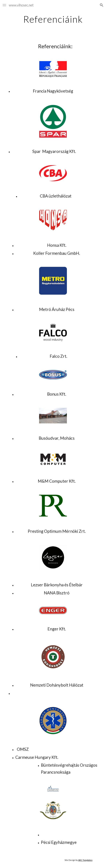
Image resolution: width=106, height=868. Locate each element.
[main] (53, 19)
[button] (4, 5)
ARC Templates (85, 860)
